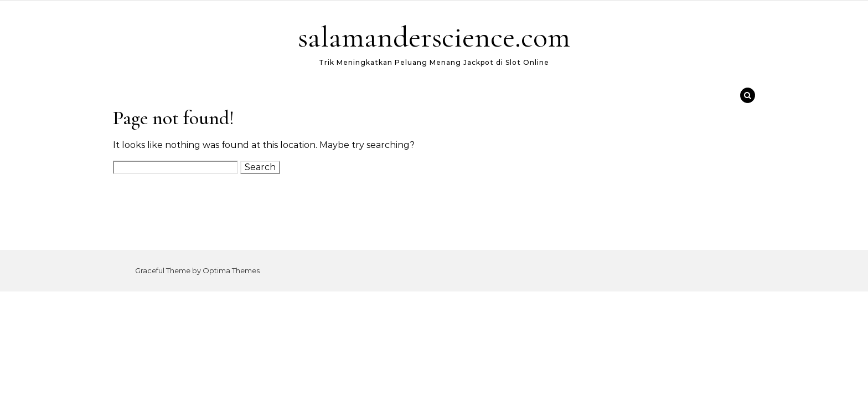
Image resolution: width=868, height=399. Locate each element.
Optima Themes (231, 270)
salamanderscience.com (434, 37)
